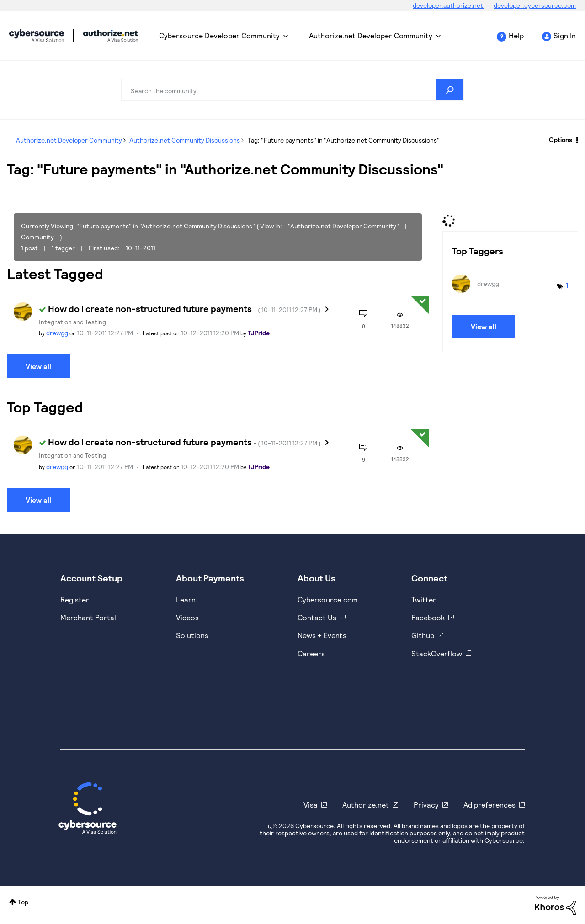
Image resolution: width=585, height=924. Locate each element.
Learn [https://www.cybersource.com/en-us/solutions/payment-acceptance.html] (186, 599)
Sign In (565, 35)
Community (37, 237)
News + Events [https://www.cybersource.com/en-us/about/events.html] (322, 635)
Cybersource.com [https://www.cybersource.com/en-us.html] (328, 599)
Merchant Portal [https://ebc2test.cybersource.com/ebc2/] (88, 617)
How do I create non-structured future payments (184, 308)
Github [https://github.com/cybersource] (423, 635)
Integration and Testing (72, 322)
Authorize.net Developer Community (371, 35)
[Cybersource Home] (88, 808)
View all (38, 366)
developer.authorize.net (449, 5)
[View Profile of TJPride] (259, 333)
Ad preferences (489, 805)
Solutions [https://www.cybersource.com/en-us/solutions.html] (192, 635)
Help (516, 35)
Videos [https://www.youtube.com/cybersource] (187, 617)
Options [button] (561, 140)
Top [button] (23, 902)
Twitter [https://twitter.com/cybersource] (424, 599)
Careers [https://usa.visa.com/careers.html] (311, 653)
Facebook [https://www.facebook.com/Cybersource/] (428, 617)
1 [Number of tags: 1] (567, 285)
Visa (311, 805)
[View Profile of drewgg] (57, 333)
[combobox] (292, 90)
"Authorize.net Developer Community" (343, 226)
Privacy (426, 805)
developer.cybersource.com (535, 5)
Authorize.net (366, 805)
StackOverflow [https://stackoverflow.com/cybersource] (437, 653)
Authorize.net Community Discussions (185, 140)
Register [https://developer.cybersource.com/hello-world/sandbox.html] (75, 599)
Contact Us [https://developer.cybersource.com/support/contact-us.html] (317, 617)
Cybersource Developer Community (37, 36)
